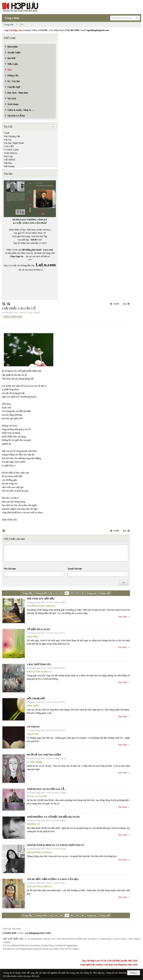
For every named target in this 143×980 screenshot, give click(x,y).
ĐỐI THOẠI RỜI (36, 698)
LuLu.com (48, 250)
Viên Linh (8, 156)
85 (77, 593)
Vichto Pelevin (10, 153)
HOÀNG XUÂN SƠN (37, 796)
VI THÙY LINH (11, 150)
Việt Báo (8, 163)
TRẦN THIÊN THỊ (12, 317)
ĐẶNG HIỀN (33, 706)
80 (51, 593)
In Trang (4, 531)
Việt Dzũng (9, 166)
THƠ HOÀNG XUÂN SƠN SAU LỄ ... (47, 789)
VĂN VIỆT (9, 146)
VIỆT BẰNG (10, 160)
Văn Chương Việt (12, 136)
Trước (116, 304)
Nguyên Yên (32, 734)
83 (67, 593)
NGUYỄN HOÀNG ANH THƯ (41, 606)
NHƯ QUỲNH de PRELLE (39, 672)
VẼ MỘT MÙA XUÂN (38, 629)
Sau (125, 304)
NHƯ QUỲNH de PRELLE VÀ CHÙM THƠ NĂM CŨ (55, 845)
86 (82, 593)
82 (62, 593)
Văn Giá (7, 140)
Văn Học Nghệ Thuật (14, 143)
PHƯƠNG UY (33, 824)
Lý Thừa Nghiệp (35, 762)
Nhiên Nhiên (33, 637)
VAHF (7, 133)
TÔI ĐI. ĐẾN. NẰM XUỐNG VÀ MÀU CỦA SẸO (53, 879)
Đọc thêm (123, 617)
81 (56, 593)
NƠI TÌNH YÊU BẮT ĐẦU (41, 599)
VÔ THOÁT (33, 727)
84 (72, 593)
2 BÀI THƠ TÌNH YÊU (39, 664)
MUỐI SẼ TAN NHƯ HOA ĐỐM (44, 755)
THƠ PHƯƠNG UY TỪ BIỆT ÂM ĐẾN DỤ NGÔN (53, 817)
